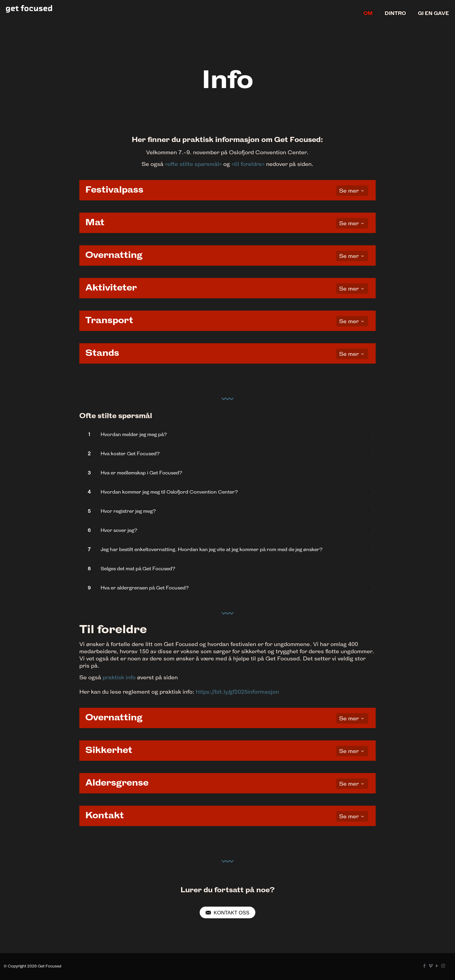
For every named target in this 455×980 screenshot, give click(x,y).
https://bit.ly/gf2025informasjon (237, 692)
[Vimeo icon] (431, 966)
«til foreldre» (248, 164)
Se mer (352, 191)
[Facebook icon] (424, 966)
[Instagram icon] (443, 966)
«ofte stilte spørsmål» (193, 164)
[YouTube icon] (437, 966)
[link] (227, 435)
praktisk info (119, 677)
